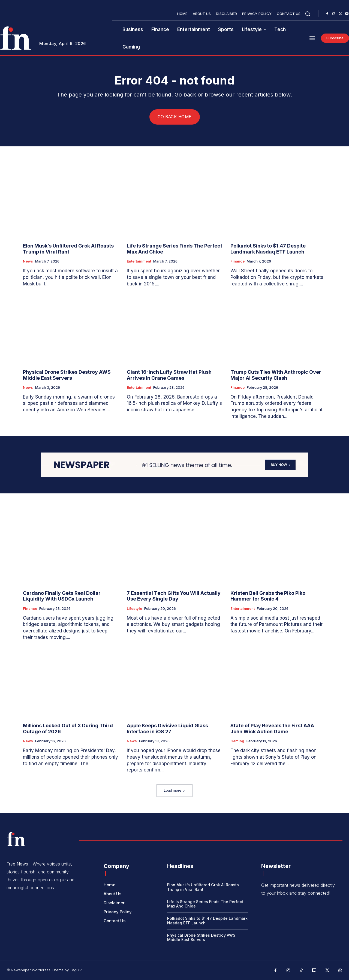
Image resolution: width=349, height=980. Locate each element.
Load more (174, 790)
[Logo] (16, 839)
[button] (308, 14)
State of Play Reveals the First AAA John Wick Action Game (272, 729)
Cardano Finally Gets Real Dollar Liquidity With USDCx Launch (62, 596)
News (28, 262)
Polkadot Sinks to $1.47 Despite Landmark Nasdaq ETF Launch (268, 249)
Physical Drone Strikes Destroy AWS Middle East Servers (67, 375)
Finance (237, 262)
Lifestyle (134, 609)
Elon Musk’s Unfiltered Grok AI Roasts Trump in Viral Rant (68, 249)
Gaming (237, 741)
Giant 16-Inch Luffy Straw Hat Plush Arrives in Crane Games (169, 375)
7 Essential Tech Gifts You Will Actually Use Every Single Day (174, 596)
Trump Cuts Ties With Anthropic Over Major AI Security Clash (276, 375)
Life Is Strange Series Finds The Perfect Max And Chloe (174, 249)
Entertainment (139, 262)
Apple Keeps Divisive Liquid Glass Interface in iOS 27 (167, 729)
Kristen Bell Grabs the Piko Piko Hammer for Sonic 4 (268, 596)
